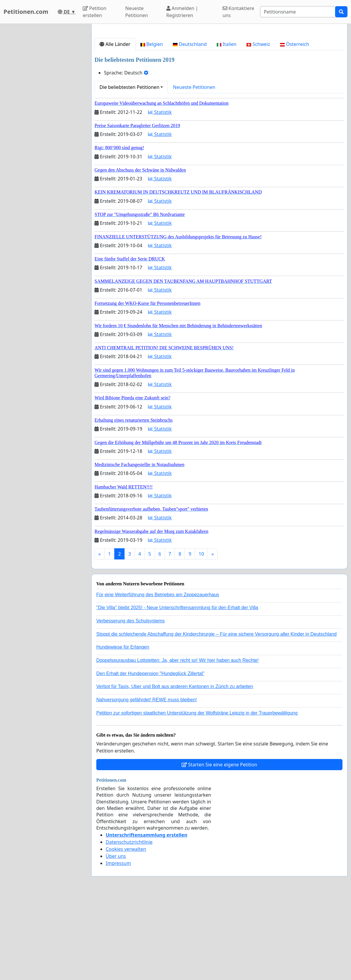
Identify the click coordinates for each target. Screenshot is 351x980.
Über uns (116, 939)
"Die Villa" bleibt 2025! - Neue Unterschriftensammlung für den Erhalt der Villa (177, 690)
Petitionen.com (26, 12)
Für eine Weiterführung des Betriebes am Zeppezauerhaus (158, 677)
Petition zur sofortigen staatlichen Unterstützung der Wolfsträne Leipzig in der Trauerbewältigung (197, 795)
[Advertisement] (219, 74)
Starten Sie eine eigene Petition (220, 847)
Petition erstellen (95, 12)
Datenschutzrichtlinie (129, 924)
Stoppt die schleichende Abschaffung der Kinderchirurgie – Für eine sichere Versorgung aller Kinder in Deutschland (216, 716)
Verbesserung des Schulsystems (130, 703)
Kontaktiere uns (238, 12)
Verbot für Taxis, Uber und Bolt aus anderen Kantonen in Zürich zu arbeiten (175, 769)
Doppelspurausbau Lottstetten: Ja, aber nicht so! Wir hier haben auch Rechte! (177, 743)
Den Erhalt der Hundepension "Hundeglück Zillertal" (150, 756)
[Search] (298, 12)
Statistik (160, 195)
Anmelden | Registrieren (182, 12)
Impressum (118, 946)
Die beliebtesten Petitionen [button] (129, 170)
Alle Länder (115, 127)
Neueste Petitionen (136, 12)
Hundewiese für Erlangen (123, 729)
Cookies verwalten (126, 931)
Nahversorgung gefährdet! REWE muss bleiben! (147, 782)
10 (201, 636)
